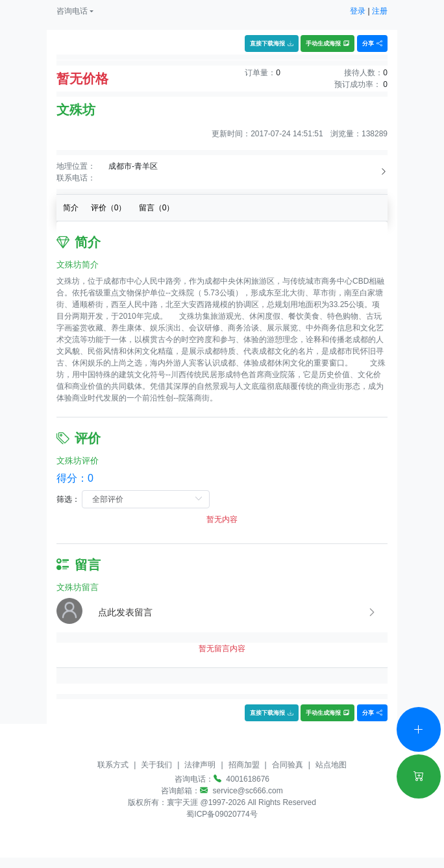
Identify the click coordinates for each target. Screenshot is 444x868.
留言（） (157, 208)
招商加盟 (244, 765)
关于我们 (156, 765)
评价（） (109, 208)
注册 (380, 11)
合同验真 (288, 765)
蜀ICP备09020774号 (222, 814)
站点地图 (331, 765)
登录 (358, 11)
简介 (71, 208)
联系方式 (113, 765)
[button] (75, 11)
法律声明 (200, 765)
